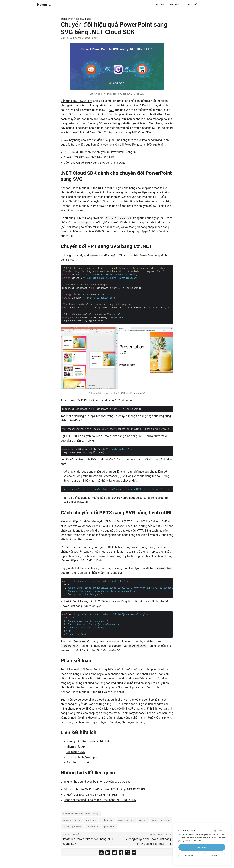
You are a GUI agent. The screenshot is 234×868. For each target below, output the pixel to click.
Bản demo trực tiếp (78, 762)
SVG (112, 110)
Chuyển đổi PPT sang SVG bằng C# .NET (89, 157)
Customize (190, 856)
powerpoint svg (126, 820)
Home (42, 5)
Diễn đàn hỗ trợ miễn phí (82, 757)
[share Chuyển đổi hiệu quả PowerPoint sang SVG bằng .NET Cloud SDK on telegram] (134, 853)
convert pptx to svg (72, 826)
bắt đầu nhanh (161, 231)
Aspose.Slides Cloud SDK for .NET (82, 188)
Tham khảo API (76, 747)
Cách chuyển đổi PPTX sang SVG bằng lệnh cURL (95, 163)
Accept (202, 847)
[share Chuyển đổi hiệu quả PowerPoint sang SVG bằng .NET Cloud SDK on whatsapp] (127, 853)
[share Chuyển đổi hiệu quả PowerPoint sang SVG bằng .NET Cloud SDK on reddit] (114, 853)
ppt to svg (91, 820)
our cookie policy (196, 841)
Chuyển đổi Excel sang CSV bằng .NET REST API (94, 795)
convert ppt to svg (161, 820)
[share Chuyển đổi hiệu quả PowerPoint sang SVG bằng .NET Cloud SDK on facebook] (121, 853)
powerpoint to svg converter (101, 826)
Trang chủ (66, 19)
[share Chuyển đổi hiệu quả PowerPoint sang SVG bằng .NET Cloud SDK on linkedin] (108, 853)
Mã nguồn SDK (76, 752)
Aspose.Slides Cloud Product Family (81, 814)
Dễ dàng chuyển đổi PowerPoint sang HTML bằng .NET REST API (104, 789)
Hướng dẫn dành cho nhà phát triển (89, 741)
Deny (214, 856)
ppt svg (143, 820)
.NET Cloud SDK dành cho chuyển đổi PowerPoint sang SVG (101, 152)
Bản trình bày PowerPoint (76, 101)
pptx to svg (107, 820)
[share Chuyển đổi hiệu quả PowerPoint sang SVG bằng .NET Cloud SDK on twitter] (101, 853)
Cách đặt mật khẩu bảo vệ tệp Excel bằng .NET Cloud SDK (100, 800)
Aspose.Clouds (82, 19)
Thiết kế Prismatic (78, 502)
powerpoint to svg (72, 820)
